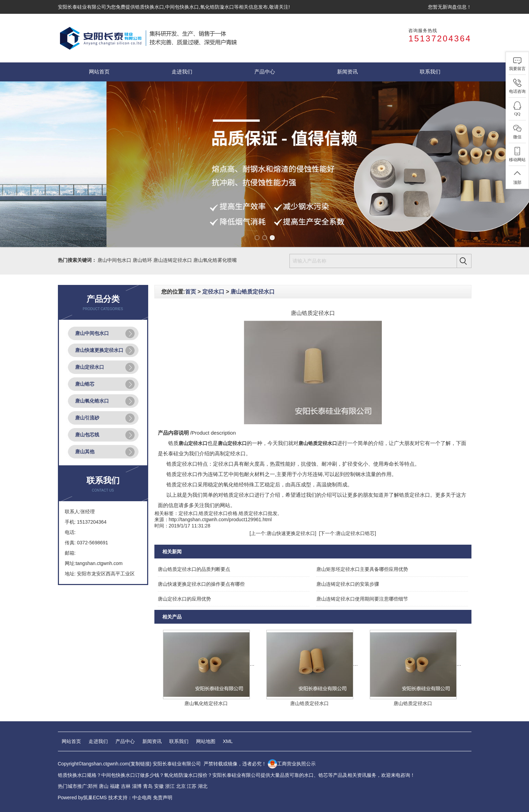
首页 (191, 292)
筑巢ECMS (95, 798)
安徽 (159, 786)
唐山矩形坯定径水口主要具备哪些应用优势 (362, 569)
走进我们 (182, 72)
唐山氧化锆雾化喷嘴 (215, 260)
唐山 (104, 786)
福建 (115, 786)
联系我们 (430, 72)
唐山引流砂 (87, 418)
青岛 (148, 786)
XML (228, 741)
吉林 (126, 786)
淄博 (137, 786)
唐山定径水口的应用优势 (184, 599)
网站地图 (206, 741)
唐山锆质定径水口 (253, 292)
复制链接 (140, 764)
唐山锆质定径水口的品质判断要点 (194, 569)
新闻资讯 (347, 72)
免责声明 (163, 798)
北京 (181, 786)
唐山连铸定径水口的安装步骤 (348, 584)
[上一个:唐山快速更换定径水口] (283, 533)
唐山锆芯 (85, 384)
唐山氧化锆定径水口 (206, 703)
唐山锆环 (142, 260)
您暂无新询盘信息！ (450, 7)
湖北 (203, 786)
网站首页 (99, 72)
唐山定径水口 (90, 367)
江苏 (192, 786)
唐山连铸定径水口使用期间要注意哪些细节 (362, 599)
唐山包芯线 (87, 435)
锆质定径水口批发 (258, 513)
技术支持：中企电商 (130, 798)
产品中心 (265, 72)
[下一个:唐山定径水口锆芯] (347, 533)
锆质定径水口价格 (218, 513)
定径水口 (213, 292)
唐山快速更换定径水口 (99, 350)
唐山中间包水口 (114, 260)
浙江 (170, 786)
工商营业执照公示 (292, 764)
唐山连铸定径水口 (173, 260)
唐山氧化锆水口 (92, 401)
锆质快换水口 (150, 7)
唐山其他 (85, 452)
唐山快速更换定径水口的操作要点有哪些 (201, 584)
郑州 (93, 786)
